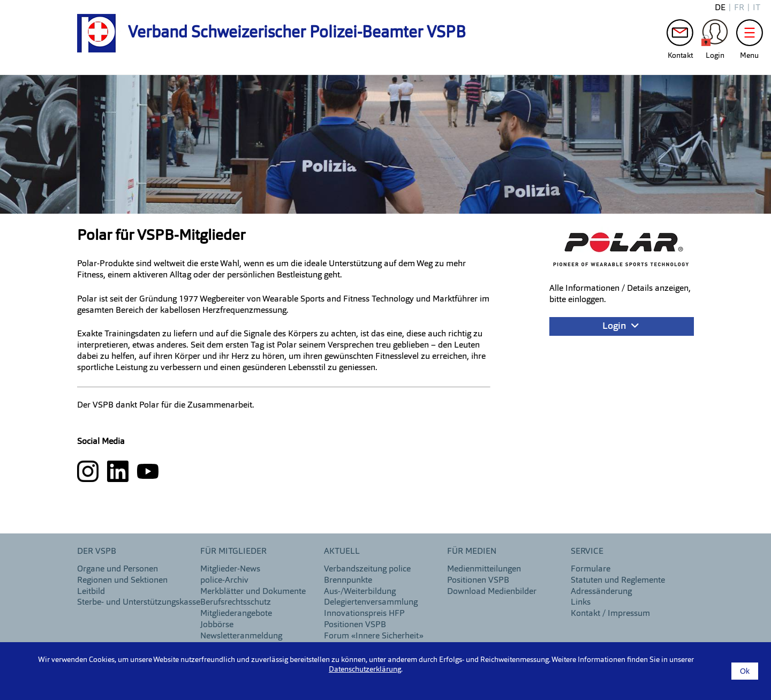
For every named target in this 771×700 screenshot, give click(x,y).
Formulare (591, 569)
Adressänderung (601, 592)
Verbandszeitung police (367, 569)
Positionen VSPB (355, 625)
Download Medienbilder (492, 592)
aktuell (342, 552)
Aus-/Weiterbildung (360, 592)
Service (587, 552)
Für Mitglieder (233, 552)
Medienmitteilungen (484, 569)
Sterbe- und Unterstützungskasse (139, 603)
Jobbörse (217, 625)
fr (739, 8)
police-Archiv (224, 581)
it (757, 8)
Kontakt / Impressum (610, 614)
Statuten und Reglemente (618, 581)
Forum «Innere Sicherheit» (374, 636)
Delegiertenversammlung (371, 603)
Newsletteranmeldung (241, 636)
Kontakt (680, 35)
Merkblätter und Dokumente (253, 592)
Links (581, 603)
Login (715, 35)
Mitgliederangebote (236, 614)
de (720, 8)
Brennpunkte (348, 581)
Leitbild (91, 592)
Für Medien (472, 552)
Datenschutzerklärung (365, 669)
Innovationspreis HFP (364, 614)
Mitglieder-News (230, 569)
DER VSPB (97, 552)
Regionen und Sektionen (122, 581)
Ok (745, 671)
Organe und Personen (118, 569)
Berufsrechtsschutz (236, 603)
